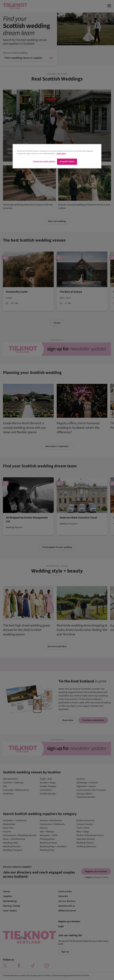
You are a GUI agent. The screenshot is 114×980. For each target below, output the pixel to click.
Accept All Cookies (67, 162)
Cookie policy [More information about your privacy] (61, 154)
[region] (57, 156)
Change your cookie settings (44, 161)
